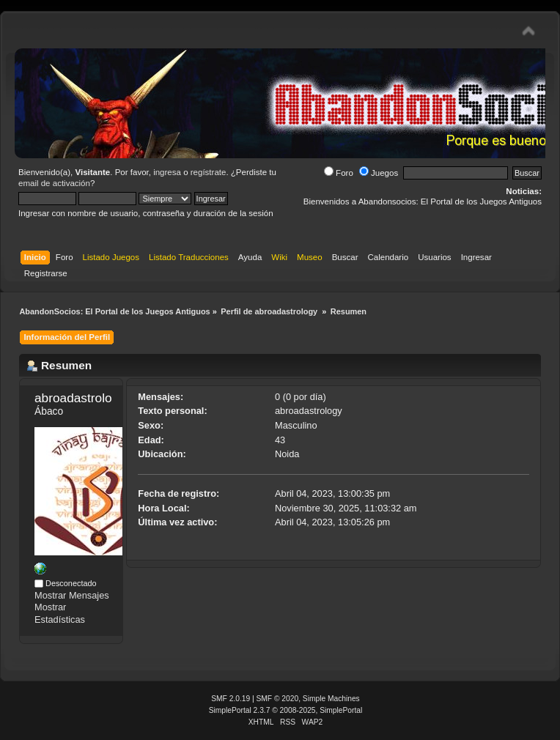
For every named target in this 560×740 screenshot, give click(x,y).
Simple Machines (331, 699)
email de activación (54, 183)
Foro (339, 173)
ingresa (167, 172)
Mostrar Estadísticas (60, 613)
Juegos (379, 173)
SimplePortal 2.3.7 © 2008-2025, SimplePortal (286, 710)
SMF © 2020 (278, 699)
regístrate (209, 172)
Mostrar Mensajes (72, 595)
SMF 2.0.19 (231, 699)
